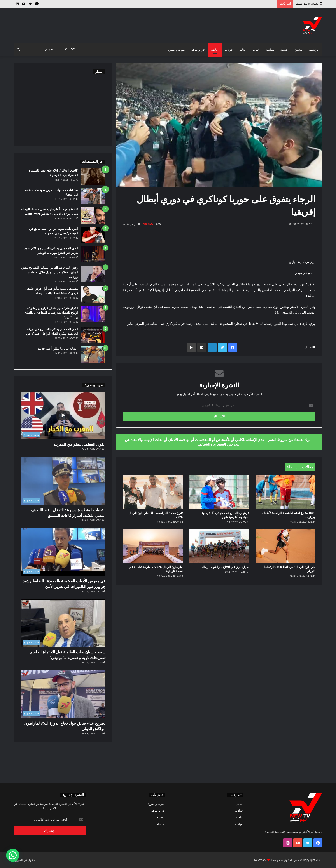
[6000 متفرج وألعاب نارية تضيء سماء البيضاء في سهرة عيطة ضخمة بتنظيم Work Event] (93, 215)
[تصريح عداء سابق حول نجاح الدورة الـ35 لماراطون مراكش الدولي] (63, 694)
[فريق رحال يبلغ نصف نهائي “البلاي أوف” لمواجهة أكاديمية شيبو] (219, 492)
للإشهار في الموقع (26, 860)
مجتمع (299, 50)
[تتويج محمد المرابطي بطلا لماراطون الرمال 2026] (153, 492)
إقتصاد (284, 50)
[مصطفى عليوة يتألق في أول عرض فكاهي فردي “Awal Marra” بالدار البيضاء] (93, 295)
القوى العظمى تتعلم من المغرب (80, 444)
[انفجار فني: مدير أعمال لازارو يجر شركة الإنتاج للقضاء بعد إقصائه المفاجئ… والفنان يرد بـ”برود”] (93, 314)
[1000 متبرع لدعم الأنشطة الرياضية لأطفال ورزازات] (286, 492)
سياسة (270, 50)
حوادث (229, 50)
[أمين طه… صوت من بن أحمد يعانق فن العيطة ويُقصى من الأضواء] (93, 235)
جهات (256, 50)
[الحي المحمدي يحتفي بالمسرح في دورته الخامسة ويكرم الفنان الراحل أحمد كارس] (93, 335)
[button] (13, 855)
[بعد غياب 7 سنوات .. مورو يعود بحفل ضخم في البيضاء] (93, 196)
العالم (243, 50)
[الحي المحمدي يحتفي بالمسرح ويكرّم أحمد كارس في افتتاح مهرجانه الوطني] (93, 254)
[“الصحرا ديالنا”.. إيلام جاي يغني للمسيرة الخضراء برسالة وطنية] (93, 176)
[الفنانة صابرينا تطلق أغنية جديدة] (93, 355)
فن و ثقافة (198, 50)
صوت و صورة (176, 50)
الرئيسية (314, 50)
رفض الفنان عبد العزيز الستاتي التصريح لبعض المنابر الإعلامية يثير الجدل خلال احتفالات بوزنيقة (50, 272)
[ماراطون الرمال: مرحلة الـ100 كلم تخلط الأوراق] (286, 546)
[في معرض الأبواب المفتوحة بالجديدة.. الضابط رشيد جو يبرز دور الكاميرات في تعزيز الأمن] (63, 552)
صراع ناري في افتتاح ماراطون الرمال (225, 567)
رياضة (215, 50)
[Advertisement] (115, 22)
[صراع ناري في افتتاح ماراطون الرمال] (219, 546)
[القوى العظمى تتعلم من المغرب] (63, 416)
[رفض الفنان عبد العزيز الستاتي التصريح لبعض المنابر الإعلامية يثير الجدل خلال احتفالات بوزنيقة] (93, 274)
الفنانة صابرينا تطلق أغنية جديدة (58, 349)
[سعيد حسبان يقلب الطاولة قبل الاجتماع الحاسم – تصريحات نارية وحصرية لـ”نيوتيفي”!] (63, 623)
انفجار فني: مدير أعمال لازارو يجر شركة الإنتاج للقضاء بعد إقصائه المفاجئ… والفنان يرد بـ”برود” (51, 313)
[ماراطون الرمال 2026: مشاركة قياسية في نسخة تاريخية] (153, 546)
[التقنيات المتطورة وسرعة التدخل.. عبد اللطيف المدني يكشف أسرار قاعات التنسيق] (63, 481)
